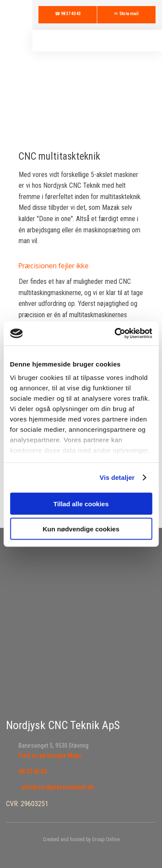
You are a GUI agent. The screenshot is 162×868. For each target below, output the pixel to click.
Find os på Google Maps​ (50, 755)
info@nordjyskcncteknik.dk (57, 787)
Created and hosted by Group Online (81, 839)
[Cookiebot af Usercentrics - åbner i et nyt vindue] (115, 334)
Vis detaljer (117, 477)
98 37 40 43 (33, 772)
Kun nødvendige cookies (81, 529)
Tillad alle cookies (81, 503)
